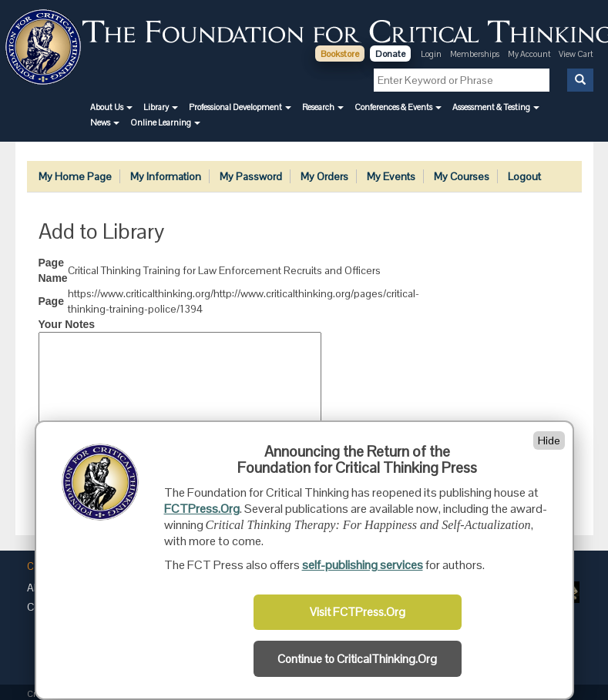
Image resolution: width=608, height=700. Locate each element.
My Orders (324, 176)
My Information (166, 176)
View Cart (576, 54)
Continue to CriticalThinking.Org (357, 659)
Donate (390, 54)
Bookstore (340, 54)
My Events (391, 176)
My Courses (462, 176)
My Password (251, 176)
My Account (530, 54)
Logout (524, 176)
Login (431, 54)
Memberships (475, 54)
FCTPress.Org (202, 509)
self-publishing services (363, 565)
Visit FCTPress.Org (358, 612)
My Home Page (75, 176)
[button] (111, 107)
